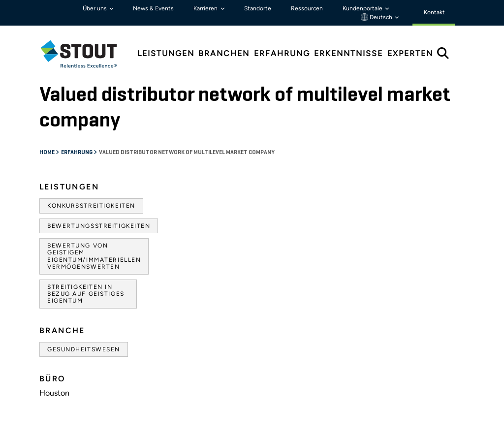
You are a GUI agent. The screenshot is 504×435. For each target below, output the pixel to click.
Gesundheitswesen (84, 349)
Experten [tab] (410, 53)
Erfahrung (77, 153)
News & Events (153, 8)
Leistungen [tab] (166, 53)
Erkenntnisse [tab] (348, 53)
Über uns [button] (95, 8)
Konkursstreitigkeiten (91, 206)
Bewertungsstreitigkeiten (99, 226)
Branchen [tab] (224, 53)
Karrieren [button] (206, 8)
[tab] (86, 54)
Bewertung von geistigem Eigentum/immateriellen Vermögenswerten (94, 256)
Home (47, 153)
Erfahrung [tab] (282, 53)
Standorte (258, 8)
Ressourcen (307, 8)
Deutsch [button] (377, 17)
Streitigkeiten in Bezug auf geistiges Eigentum (86, 294)
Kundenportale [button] (363, 8)
